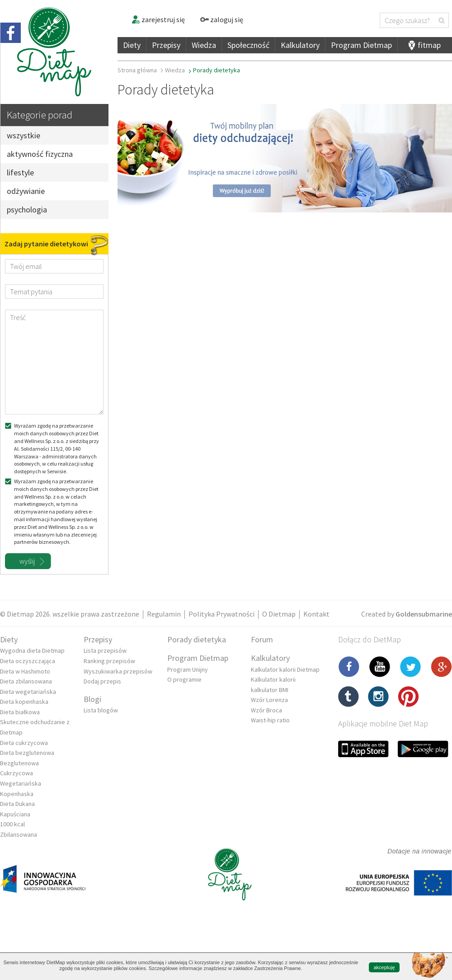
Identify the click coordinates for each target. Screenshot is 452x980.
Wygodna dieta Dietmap (32, 650)
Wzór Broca (266, 710)
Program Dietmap (361, 45)
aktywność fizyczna (40, 154)
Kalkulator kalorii (273, 679)
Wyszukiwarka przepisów (118, 671)
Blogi (92, 699)
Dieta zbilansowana (26, 681)
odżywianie (26, 191)
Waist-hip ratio (270, 720)
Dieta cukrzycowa (24, 743)
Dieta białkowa (20, 712)
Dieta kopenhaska (24, 702)
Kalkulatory (300, 45)
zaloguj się (221, 19)
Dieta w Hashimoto (25, 671)
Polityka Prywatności (221, 614)
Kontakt (316, 614)
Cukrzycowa (16, 773)
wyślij (27, 561)
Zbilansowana (19, 834)
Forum (262, 639)
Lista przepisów (105, 650)
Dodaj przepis (102, 681)
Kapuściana (15, 814)
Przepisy (166, 45)
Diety (132, 45)
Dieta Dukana (17, 804)
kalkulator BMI (270, 690)
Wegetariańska (21, 783)
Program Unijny (188, 669)
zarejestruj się (158, 19)
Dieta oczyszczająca (28, 661)
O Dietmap (279, 614)
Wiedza (204, 45)
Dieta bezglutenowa (27, 753)
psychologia (27, 210)
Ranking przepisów (109, 661)
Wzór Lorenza (269, 700)
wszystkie (24, 135)
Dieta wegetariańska (28, 692)
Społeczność (248, 45)
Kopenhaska (17, 794)
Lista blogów (101, 710)
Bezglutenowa (19, 763)
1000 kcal (12, 824)
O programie (184, 679)
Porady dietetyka (197, 639)
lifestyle (20, 172)
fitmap (429, 45)
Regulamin (164, 614)
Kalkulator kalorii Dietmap (285, 669)
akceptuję (384, 967)
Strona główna (137, 70)
